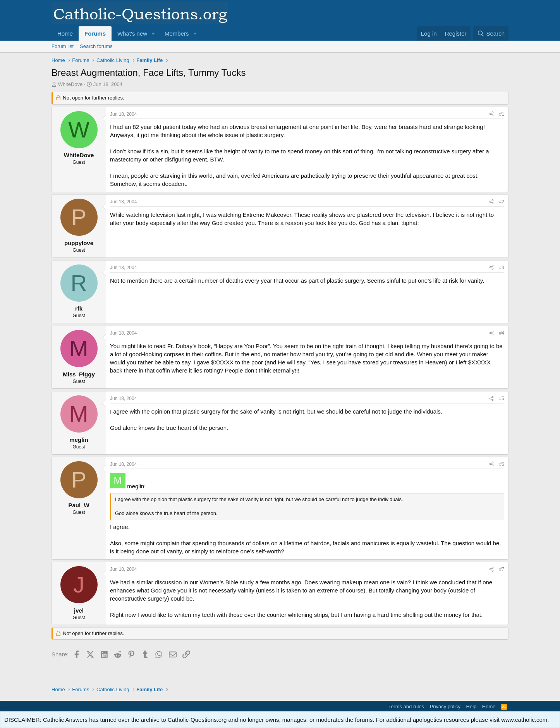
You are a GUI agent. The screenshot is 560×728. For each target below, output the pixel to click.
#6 (502, 464)
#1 (502, 114)
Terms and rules (406, 707)
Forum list (63, 46)
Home (65, 33)
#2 (502, 202)
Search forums (96, 46)
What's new (132, 33)
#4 (502, 333)
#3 (502, 268)
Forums (95, 33)
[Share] (491, 114)
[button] (153, 33)
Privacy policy (445, 707)
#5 (502, 398)
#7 (502, 569)
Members (177, 33)
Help (472, 707)
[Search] (491, 33)
